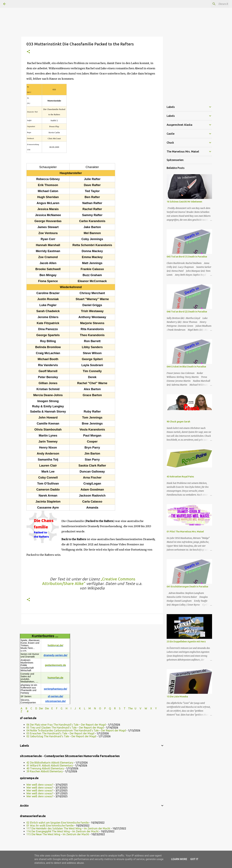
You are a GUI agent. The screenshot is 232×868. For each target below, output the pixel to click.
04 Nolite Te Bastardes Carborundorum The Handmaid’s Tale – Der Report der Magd (76, 730)
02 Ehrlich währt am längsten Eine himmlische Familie (58, 823)
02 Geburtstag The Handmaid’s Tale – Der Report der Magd (61, 736)
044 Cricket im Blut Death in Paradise (186, 367)
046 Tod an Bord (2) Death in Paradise (187, 312)
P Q (108, 708)
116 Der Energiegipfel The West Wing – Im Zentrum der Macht (62, 831)
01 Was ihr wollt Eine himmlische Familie (50, 826)
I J (74, 708)
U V (138, 708)
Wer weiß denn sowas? (40, 785)
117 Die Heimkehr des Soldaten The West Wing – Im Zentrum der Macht (68, 828)
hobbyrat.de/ (55, 645)
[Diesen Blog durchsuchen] (212, 4)
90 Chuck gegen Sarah (178, 422)
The (130, 708)
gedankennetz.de (55, 665)
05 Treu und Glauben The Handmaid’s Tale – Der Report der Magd (65, 728)
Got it (194, 859)
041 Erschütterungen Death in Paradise (187, 587)
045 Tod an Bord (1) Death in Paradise (187, 257)
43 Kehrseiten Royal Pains (180, 477)
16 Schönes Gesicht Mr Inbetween (184, 202)
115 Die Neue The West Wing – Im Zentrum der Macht (58, 834)
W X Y (151, 708)
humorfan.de (56, 678)
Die (47, 708)
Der (41, 708)
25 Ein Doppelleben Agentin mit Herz (186, 642)
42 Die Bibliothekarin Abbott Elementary (50, 763)
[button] (28, 52)
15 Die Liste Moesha (177, 697)
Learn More (179, 859)
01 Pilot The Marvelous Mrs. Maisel (185, 532)
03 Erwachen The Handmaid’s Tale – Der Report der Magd (60, 733)
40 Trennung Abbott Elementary (45, 768)
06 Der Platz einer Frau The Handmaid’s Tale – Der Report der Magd (66, 725)
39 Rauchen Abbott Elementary (45, 771)
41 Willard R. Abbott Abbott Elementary (50, 765)
